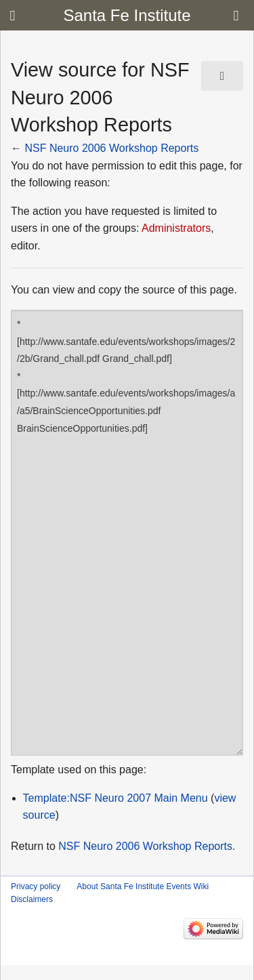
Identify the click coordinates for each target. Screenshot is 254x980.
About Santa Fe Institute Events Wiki (143, 886)
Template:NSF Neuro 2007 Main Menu (115, 798)
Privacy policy (36, 886)
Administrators (176, 228)
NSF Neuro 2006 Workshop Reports (111, 148)
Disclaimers (32, 899)
